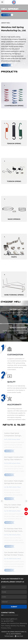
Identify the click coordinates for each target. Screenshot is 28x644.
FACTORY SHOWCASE (18, 309)
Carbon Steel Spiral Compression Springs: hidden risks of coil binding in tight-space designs (13, 435)
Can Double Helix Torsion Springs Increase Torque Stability (14, 554)
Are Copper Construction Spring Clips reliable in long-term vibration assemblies (14, 458)
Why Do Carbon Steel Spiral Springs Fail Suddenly (13, 506)
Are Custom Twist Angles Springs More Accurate (14, 482)
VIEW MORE (8, 65)
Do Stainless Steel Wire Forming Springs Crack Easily (13, 530)
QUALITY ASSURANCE (18, 328)
